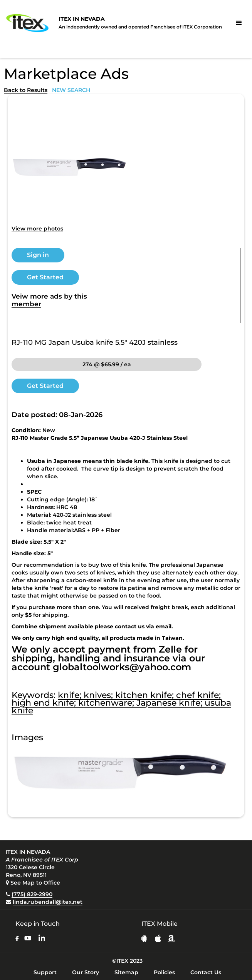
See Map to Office (35, 883)
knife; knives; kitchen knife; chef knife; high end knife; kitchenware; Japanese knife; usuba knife (121, 703)
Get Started (45, 277)
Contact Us (206, 972)
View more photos (37, 229)
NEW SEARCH (71, 90)
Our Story (86, 972)
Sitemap (126, 972)
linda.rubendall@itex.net (48, 902)
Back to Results (26, 90)
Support (45, 972)
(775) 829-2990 (32, 894)
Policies (164, 972)
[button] (239, 23)
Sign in (38, 255)
